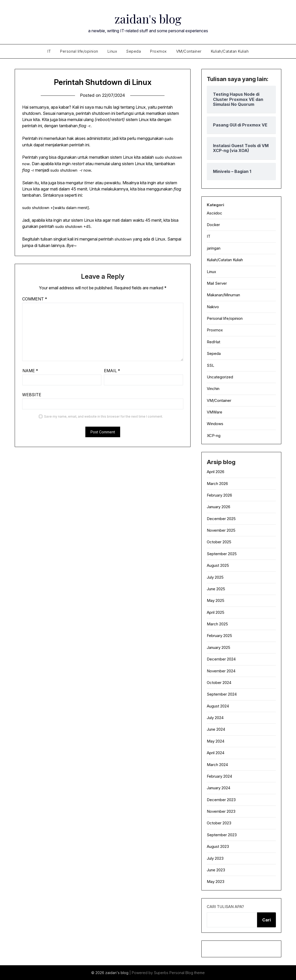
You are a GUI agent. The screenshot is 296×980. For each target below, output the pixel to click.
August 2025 (218, 565)
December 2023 (221, 800)
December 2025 (221, 519)
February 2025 (219, 636)
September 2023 (222, 835)
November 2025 (221, 530)
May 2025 (216, 600)
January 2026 (219, 507)
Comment (35, 299)
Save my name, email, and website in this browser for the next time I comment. (104, 416)
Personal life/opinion (79, 51)
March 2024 (217, 765)
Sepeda (134, 51)
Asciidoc (215, 213)
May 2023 (216, 882)
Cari (266, 920)
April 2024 (216, 753)
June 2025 (216, 589)
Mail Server (217, 283)
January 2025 (219, 647)
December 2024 (221, 659)
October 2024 (219, 683)
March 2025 (217, 624)
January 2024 (219, 788)
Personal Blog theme (187, 973)
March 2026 (217, 484)
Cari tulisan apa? (225, 907)
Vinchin (213, 389)
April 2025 (216, 612)
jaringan (214, 248)
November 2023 (221, 811)
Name (30, 371)
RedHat (213, 342)
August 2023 (218, 846)
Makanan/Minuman (223, 295)
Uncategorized (220, 377)
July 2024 (215, 718)
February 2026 (219, 495)
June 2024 (216, 729)
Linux (112, 51)
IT (49, 51)
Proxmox (158, 51)
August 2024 (218, 706)
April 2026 (216, 472)
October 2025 (219, 542)
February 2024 (219, 776)
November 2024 (221, 671)
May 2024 (216, 741)
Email (112, 371)
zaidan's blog (148, 18)
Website (32, 395)
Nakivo (213, 307)
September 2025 (222, 554)
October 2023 (219, 823)
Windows (215, 424)
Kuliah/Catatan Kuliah (230, 51)
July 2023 (215, 858)
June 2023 (216, 870)
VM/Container (189, 51)
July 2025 (215, 577)
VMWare (215, 412)
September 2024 (222, 694)
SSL (211, 365)
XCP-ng (214, 436)
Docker (213, 225)
